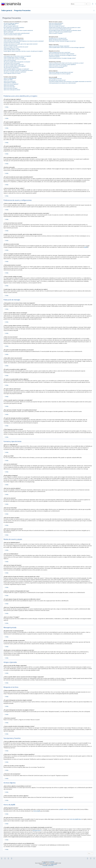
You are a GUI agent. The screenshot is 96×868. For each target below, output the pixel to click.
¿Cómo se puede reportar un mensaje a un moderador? (16, 69)
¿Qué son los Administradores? (56, 23)
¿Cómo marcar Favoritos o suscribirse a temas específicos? (62, 65)
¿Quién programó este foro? (55, 79)
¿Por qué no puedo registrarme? (11, 26)
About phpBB (37, 811)
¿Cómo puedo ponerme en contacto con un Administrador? (62, 83)
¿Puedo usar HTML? (8, 80)
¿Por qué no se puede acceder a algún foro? (14, 65)
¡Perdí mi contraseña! (8, 32)
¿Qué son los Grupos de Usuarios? (57, 26)
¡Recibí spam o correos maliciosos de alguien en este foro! (62, 41)
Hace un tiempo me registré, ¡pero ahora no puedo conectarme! (18, 30)
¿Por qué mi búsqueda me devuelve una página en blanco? (63, 55)
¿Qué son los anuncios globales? (11, 84)
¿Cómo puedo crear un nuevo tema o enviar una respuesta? (17, 56)
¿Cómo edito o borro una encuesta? (12, 63)
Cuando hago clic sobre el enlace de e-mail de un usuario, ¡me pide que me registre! (23, 51)
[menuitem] (93, 4)
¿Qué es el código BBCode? (10, 78)
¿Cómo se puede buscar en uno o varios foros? (60, 52)
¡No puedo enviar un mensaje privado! (58, 38)
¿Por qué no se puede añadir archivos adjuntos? (15, 66)
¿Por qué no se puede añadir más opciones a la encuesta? (17, 62)
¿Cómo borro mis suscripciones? (56, 67)
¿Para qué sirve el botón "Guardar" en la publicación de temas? (18, 70)
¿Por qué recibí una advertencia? (11, 68)
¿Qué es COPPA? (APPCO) (10, 25)
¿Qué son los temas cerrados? (10, 88)
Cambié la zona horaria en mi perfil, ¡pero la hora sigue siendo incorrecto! (21, 44)
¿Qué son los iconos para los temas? (12, 90)
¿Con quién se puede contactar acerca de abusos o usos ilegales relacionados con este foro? (70, 82)
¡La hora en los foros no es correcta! (12, 42)
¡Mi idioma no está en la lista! (10, 45)
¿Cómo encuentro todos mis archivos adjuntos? (60, 74)
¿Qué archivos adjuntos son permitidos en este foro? (61, 72)
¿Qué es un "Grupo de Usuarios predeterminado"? (60, 32)
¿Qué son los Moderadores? (55, 25)
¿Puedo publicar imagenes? (10, 83)
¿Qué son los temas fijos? (9, 87)
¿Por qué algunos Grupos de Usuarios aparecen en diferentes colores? (65, 30)
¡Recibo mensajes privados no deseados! (58, 40)
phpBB (86, 247)
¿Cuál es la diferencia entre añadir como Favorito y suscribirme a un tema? (66, 63)
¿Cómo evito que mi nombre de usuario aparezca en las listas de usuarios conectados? (24, 41)
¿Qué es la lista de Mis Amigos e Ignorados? (59, 46)
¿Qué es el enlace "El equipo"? (56, 33)
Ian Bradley (52, 862)
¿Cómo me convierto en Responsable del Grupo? (60, 29)
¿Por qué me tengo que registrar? (11, 23)
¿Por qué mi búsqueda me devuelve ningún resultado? (62, 54)
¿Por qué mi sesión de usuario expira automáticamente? (17, 33)
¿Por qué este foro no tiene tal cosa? (57, 80)
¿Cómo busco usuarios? (54, 57)
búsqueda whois (37, 831)
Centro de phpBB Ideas (75, 819)
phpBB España (54, 864)
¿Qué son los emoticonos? (10, 81)
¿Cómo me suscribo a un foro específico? (58, 66)
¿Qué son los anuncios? (9, 85)
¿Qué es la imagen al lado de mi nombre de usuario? (16, 47)
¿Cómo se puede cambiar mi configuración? (14, 40)
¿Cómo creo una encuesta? (10, 60)
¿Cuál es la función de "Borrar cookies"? (13, 35)
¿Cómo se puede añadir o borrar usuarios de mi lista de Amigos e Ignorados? (67, 47)
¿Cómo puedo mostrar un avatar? (11, 48)
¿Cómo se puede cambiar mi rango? (12, 50)
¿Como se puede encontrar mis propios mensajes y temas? (62, 58)
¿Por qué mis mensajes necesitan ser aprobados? (15, 72)
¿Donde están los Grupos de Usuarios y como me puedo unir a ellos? (65, 28)
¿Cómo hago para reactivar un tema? (12, 73)
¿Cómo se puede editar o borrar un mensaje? (14, 58)
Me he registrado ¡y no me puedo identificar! (14, 28)
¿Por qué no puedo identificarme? (11, 29)
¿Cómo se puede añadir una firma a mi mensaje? (15, 59)
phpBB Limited (63, 809)
